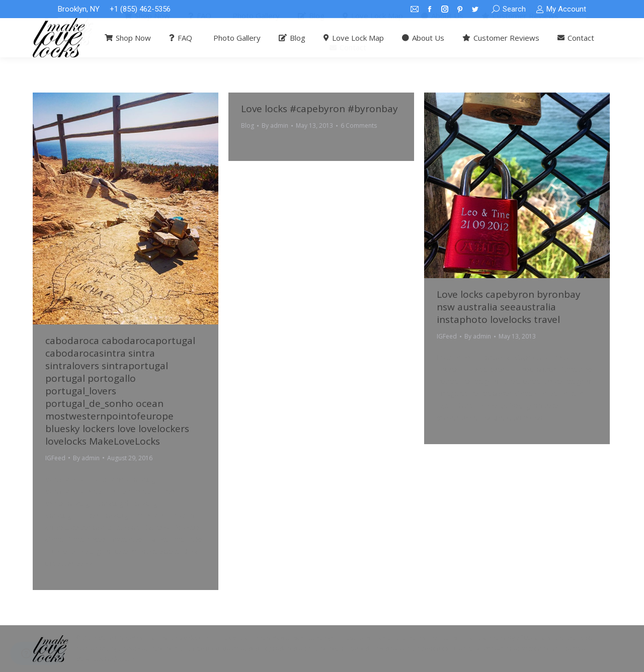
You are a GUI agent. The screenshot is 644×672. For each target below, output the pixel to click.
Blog (248, 125)
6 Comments (359, 125)
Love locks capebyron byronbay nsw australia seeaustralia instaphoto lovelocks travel (509, 307)
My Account (561, 9)
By (86, 458)
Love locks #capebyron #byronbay (319, 109)
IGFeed (55, 458)
